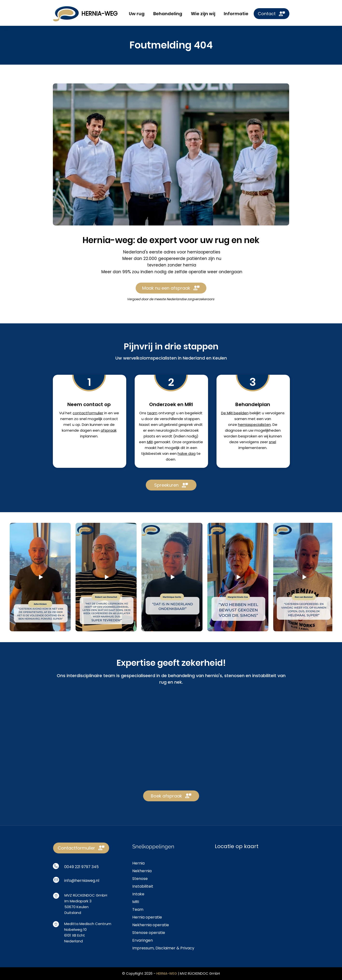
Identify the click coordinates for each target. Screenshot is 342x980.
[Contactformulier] (81, 848)
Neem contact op (89, 404)
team (152, 413)
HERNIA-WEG (99, 14)
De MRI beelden (235, 413)
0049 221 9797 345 (81, 867)
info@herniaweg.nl (82, 881)
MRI (150, 442)
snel (272, 442)
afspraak (108, 430)
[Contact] (272, 14)
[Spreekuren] (171, 485)
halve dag (187, 453)
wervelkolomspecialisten (150, 358)
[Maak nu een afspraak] (171, 288)
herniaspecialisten (254, 425)
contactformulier (88, 413)
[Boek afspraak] (171, 796)
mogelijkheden (267, 430)
